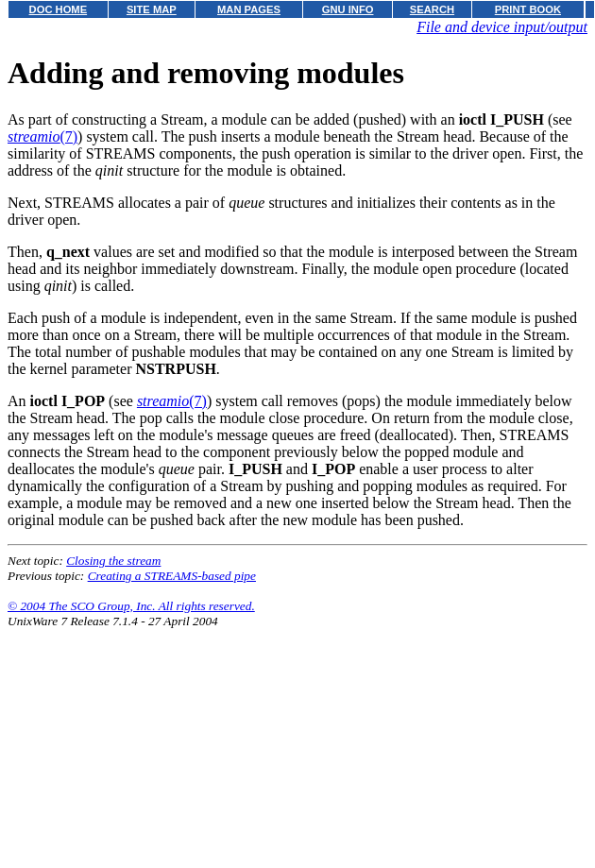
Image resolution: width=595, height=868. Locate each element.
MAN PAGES (249, 9)
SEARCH (432, 9)
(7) (42, 136)
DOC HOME (59, 9)
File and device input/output (502, 27)
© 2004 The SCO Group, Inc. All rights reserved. (131, 606)
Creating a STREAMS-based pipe (172, 576)
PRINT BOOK (528, 9)
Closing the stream (113, 561)
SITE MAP (152, 9)
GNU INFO (348, 9)
